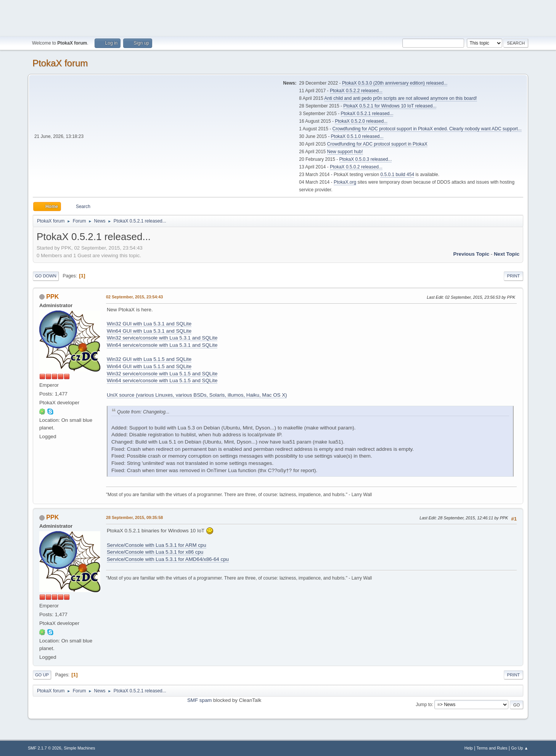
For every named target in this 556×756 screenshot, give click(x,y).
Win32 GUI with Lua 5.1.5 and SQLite (149, 359)
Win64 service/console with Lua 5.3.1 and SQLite (162, 345)
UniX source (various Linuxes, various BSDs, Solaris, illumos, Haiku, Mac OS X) (197, 395)
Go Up (42, 675)
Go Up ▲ (520, 748)
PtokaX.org (345, 182)
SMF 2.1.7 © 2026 (45, 748)
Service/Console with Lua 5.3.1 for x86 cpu (155, 552)
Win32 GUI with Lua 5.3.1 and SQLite (149, 324)
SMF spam (199, 700)
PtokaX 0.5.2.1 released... (367, 114)
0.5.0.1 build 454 (397, 175)
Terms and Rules (492, 748)
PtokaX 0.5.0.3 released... (366, 159)
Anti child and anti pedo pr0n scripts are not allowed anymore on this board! (400, 98)
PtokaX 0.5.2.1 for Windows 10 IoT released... (390, 106)
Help (469, 748)
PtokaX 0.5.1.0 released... (357, 136)
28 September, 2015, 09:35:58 (134, 517)
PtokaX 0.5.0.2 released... (356, 167)
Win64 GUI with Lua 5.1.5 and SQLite (149, 366)
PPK (52, 297)
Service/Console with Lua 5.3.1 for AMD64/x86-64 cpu (168, 559)
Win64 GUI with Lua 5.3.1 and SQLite (149, 331)
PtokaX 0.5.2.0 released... (361, 121)
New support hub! (345, 152)
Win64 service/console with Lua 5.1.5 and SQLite (162, 380)
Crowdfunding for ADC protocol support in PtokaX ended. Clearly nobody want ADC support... (427, 129)
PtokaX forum (60, 63)
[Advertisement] (278, 17)
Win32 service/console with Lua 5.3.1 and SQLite (162, 338)
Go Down (46, 276)
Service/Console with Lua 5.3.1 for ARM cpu (157, 545)
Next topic (507, 254)
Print (514, 276)
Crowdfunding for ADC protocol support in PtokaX (377, 144)
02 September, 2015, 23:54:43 (134, 297)
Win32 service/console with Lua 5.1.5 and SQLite (162, 374)
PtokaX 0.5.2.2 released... (356, 91)
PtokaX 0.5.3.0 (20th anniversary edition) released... (395, 83)
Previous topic (472, 254)
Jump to (424, 705)
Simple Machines (79, 748)
